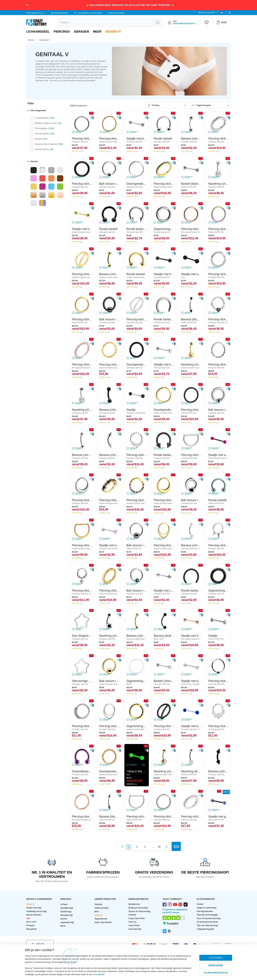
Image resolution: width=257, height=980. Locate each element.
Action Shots (134, 925)
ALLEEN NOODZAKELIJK (216, 973)
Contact (200, 904)
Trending (155, 105)
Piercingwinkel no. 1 (36, 13)
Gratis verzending (116, 13)
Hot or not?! (31, 922)
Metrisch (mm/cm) (207, 13)
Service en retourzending (139, 911)
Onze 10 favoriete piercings (209, 918)
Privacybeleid (99, 974)
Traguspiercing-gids (205, 929)
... (153, 847)
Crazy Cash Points (137, 918)
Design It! (113, 32)
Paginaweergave (204, 105)
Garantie (132, 915)
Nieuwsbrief (31, 929)
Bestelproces (134, 904)
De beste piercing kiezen (207, 922)
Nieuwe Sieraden (34, 915)
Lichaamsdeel (38, 32)
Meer (97, 32)
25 (159, 847)
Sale (28, 918)
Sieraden (81, 32)
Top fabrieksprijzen (59, 13)
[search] (106, 22)
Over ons (133, 922)
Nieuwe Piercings (34, 908)
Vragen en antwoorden (207, 908)
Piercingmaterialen (205, 911)
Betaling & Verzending (138, 908)
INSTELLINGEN (216, 965)
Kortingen (30, 925)
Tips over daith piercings (207, 925)
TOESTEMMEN (216, 958)
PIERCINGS (62, 32)
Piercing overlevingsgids (207, 915)
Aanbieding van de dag (36, 911)
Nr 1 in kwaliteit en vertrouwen (88, 13)
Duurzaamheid (135, 929)
